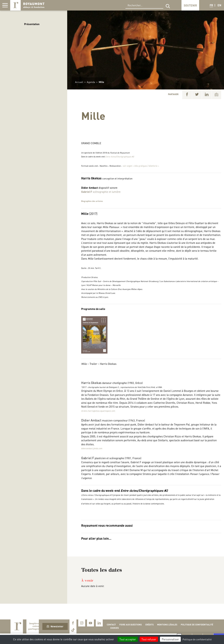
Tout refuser (149, 639)
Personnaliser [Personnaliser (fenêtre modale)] (170, 639)
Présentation (32, 24)
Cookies (115, 628)
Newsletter (55, 626)
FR (211, 5)
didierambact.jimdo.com (92, 448)
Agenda (91, 82)
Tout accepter (128, 639)
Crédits (149, 625)
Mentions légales (167, 625)
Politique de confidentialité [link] (197, 639)
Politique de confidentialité (197, 625)
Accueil (79, 82)
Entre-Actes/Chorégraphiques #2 (120, 157)
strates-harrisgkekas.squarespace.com (98, 411)
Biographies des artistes (92, 201)
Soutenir (190, 5)
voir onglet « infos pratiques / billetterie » (141, 166)
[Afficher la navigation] (5, 5)
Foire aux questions (131, 625)
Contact (111, 625)
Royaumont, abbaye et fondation (27, 5)
